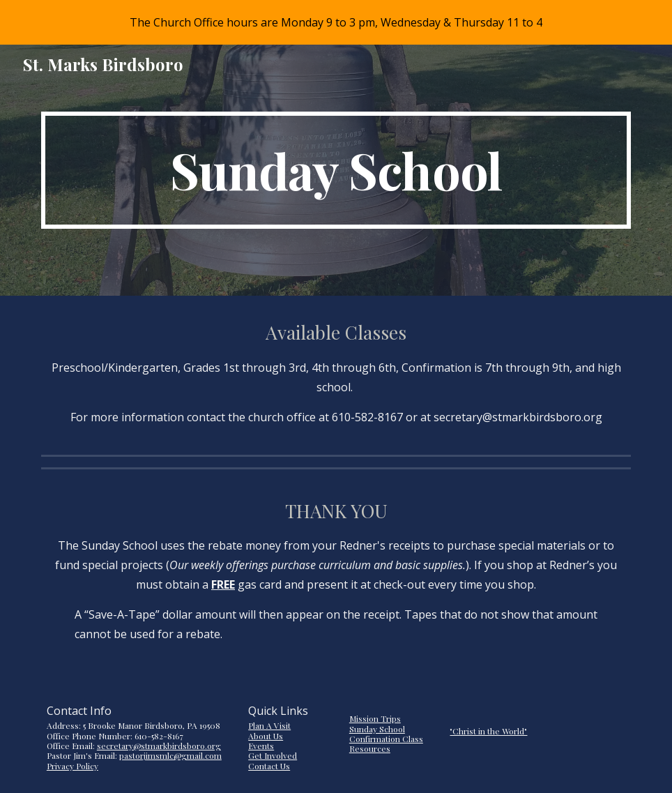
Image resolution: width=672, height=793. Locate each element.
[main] (336, 170)
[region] (336, 22)
